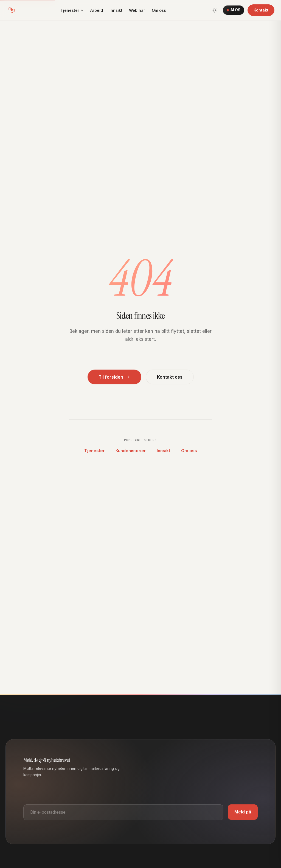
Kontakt (261, 10)
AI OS (233, 10)
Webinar (137, 10)
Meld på (243, 812)
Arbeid (97, 10)
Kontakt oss (170, 377)
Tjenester (72, 10)
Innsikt (116, 10)
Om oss (159, 10)
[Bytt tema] (215, 10)
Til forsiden (114, 377)
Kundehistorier (131, 451)
